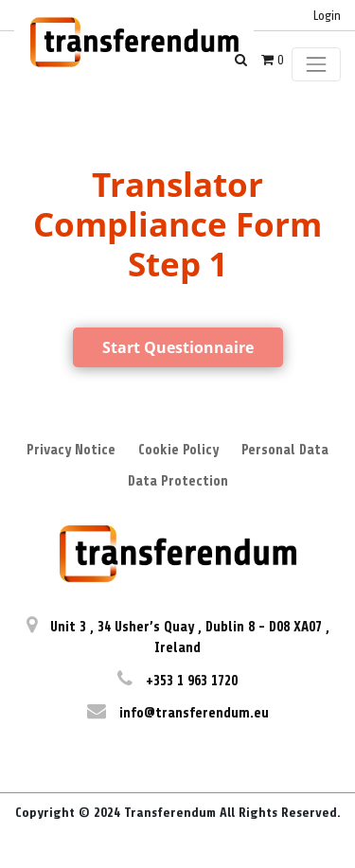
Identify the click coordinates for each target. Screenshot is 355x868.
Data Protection (178, 481)
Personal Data (285, 450)
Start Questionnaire (178, 347)
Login (327, 16)
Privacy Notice (71, 450)
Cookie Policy (178, 450)
